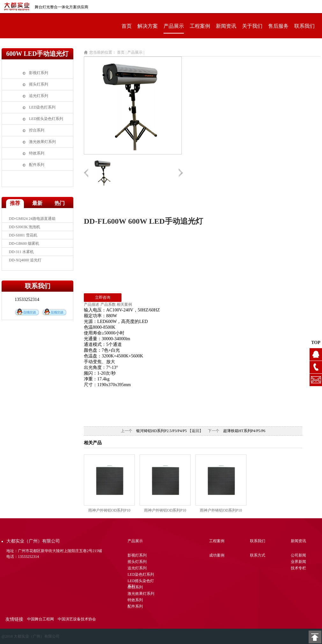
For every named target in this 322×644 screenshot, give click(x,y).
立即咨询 (103, 297)
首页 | (122, 52)
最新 (37, 203)
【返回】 (195, 431)
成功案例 (217, 555)
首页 (127, 26)
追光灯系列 (39, 96)
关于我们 (252, 26)
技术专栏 (298, 568)
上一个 (127, 431)
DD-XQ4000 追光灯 (25, 260)
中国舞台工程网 (40, 619)
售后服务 (278, 26)
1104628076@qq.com (316, 380)
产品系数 (108, 304)
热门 (60, 203)
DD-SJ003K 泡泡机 (25, 227)
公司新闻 (298, 555)
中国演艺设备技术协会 (77, 619)
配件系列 (37, 165)
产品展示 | (136, 52)
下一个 (214, 431)
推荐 (15, 203)
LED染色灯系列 (42, 107)
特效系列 (37, 153)
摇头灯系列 (39, 84)
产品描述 (91, 304)
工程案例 (200, 26)
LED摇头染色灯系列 (46, 119)
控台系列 (37, 130)
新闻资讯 (226, 26)
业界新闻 (298, 562)
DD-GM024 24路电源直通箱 (32, 219)
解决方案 (148, 26)
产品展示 (174, 26)
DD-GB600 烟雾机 (24, 243)
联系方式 (258, 555)
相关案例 (124, 304)
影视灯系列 (39, 73)
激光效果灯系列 (42, 142)
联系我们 (304, 26)
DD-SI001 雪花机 (23, 235)
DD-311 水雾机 (21, 252)
